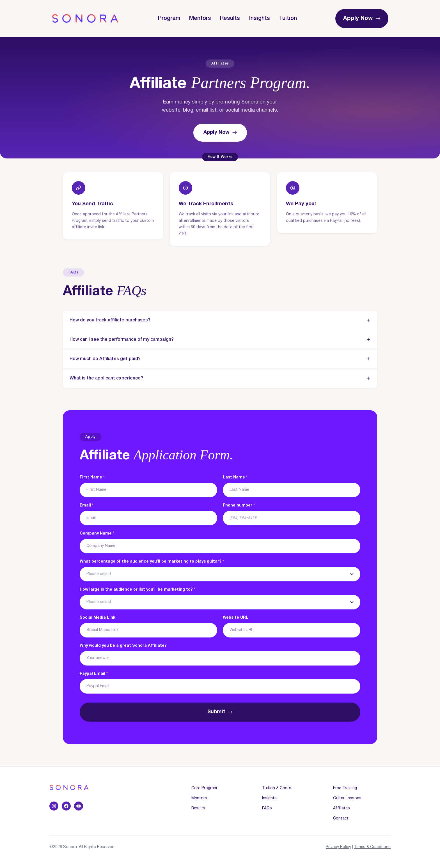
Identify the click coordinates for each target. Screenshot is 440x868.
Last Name (235, 478)
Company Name (97, 534)
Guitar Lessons (347, 798)
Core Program (204, 788)
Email (87, 506)
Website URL (236, 618)
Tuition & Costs (277, 788)
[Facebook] (66, 806)
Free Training (345, 788)
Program (169, 19)
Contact (341, 819)
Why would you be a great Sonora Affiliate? (123, 646)
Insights (259, 19)
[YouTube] (79, 806)
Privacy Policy (338, 847)
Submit (220, 712)
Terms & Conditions (372, 847)
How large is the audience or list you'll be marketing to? (137, 590)
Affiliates (342, 808)
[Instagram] (54, 806)
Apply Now (362, 19)
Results (230, 19)
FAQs (267, 808)
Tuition (288, 19)
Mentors (200, 19)
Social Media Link (98, 618)
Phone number (239, 506)
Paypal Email (94, 674)
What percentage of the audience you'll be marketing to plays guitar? (152, 562)
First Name (92, 478)
